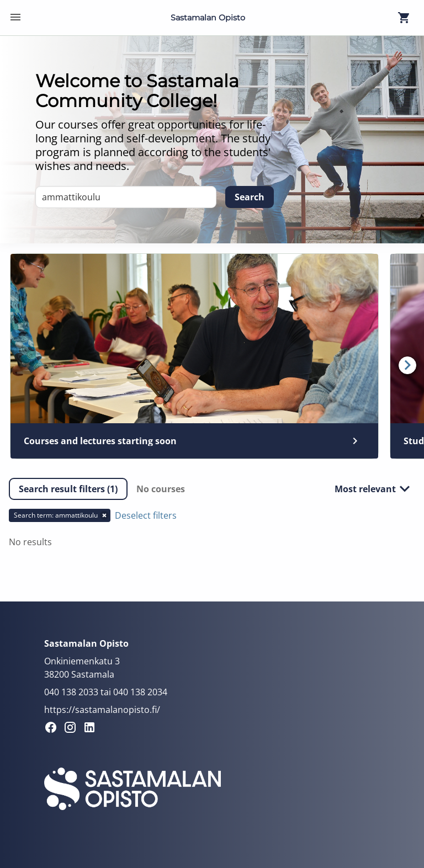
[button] (68, 489)
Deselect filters (146, 515)
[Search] (250, 197)
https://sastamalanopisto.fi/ (102, 710)
